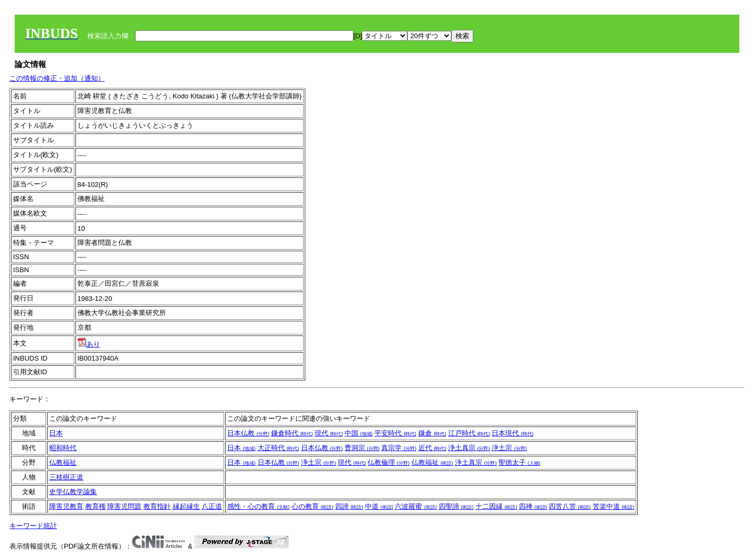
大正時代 (279, 448)
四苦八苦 (570, 506)
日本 (56, 433)
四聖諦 (456, 506)
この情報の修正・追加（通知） (57, 78)
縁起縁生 (186, 506)
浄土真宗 (469, 448)
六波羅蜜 (416, 506)
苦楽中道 (614, 506)
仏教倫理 (389, 462)
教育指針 (157, 506)
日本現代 (513, 433)
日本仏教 (248, 433)
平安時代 (395, 433)
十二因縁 (496, 506)
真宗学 (399, 448)
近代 (433, 448)
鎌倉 (433, 433)
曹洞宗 (362, 448)
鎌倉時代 (292, 433)
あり (89, 344)
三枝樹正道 (66, 477)
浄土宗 (509, 448)
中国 (359, 433)
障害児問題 (124, 506)
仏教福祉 (63, 462)
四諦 (349, 506)
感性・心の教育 (258, 506)
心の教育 (313, 506)
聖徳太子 (519, 462)
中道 (379, 506)
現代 (329, 433)
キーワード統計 (33, 526)
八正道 (212, 506)
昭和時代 (63, 448)
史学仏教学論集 (73, 492)
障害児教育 (66, 506)
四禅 (533, 506)
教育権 (96, 506)
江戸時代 (469, 433)
